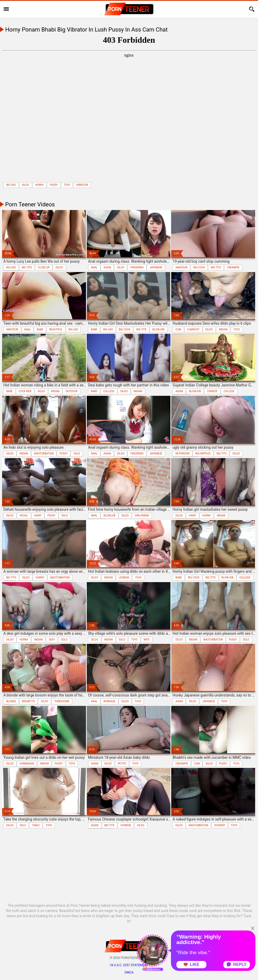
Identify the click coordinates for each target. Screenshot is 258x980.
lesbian (124, 578)
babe (40, 329)
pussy (54, 185)
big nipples (203, 454)
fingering (137, 267)
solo (77, 454)
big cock (199, 267)
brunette (29, 701)
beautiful (56, 329)
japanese (156, 267)
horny (39, 185)
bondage (109, 701)
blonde (11, 701)
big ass (11, 185)
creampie (233, 267)
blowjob (158, 329)
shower (220, 825)
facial (24, 516)
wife (147, 640)
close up (44, 267)
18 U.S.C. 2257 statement (129, 965)
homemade (27, 764)
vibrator (82, 185)
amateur (181, 267)
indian (223, 329)
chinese (212, 391)
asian (107, 267)
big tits (27, 267)
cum (178, 329)
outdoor (71, 391)
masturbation (44, 454)
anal (94, 267)
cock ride (25, 391)
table (36, 825)
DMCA (129, 972)
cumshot (193, 329)
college (109, 391)
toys (67, 185)
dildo (26, 185)
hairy (38, 516)
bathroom (182, 454)
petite (122, 764)
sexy (52, 640)
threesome (62, 701)
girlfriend (142, 516)
